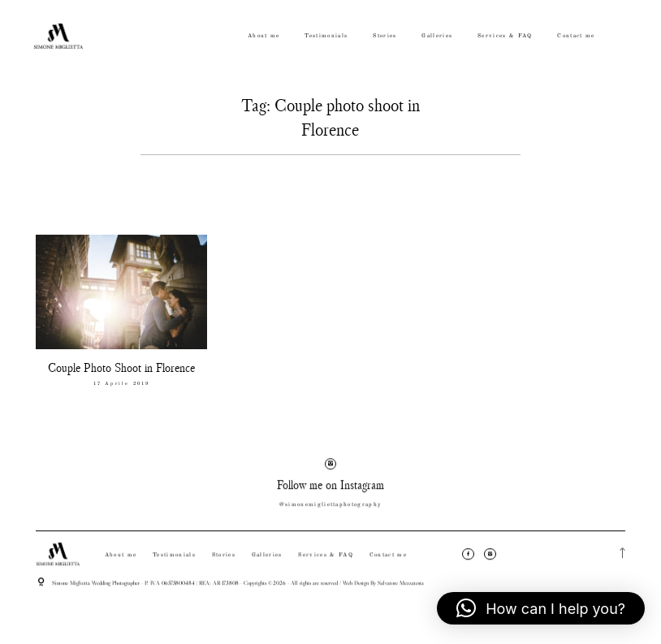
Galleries (437, 36)
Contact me (576, 36)
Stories (385, 36)
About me (264, 36)
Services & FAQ (505, 36)
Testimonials (326, 36)
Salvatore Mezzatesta (401, 589)
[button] (541, 608)
